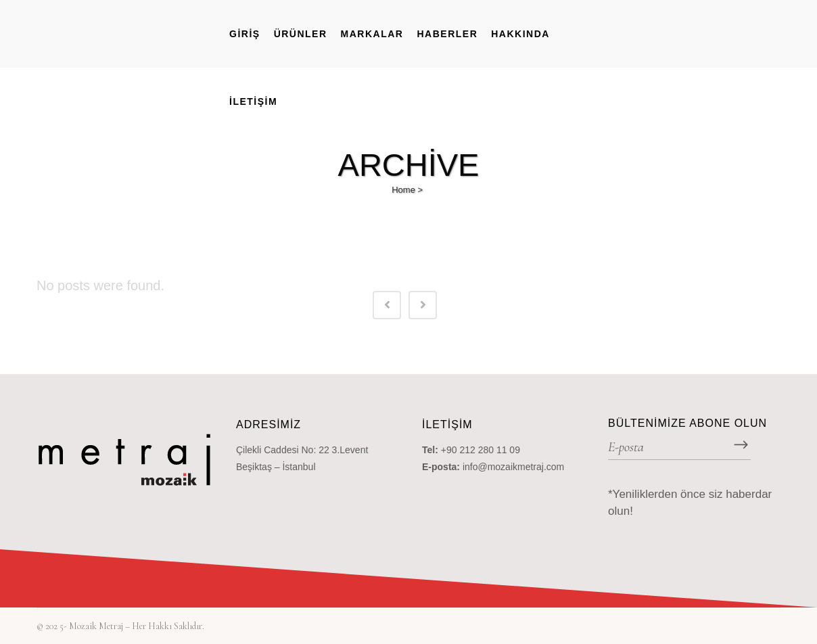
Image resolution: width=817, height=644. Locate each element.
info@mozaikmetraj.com (513, 467)
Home (403, 190)
